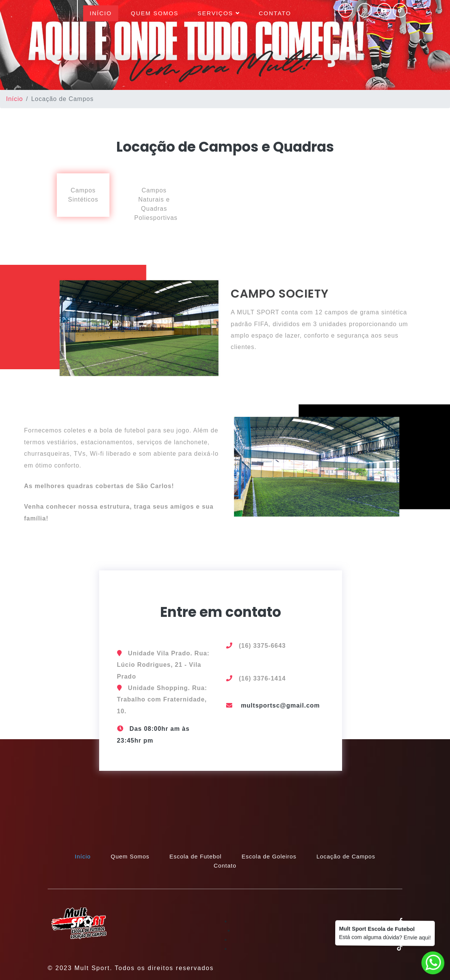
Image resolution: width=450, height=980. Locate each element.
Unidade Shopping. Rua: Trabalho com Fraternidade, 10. (162, 700)
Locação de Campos (346, 856)
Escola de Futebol (195, 856)
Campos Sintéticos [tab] (83, 195)
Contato (275, 13)
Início (104, 13)
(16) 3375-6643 (262, 646)
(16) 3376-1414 (262, 678)
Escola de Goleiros (269, 856)
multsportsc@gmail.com (280, 705)
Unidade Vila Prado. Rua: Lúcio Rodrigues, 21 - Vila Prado (163, 665)
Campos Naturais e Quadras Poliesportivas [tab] (156, 204)
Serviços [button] (219, 13)
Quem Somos (155, 13)
